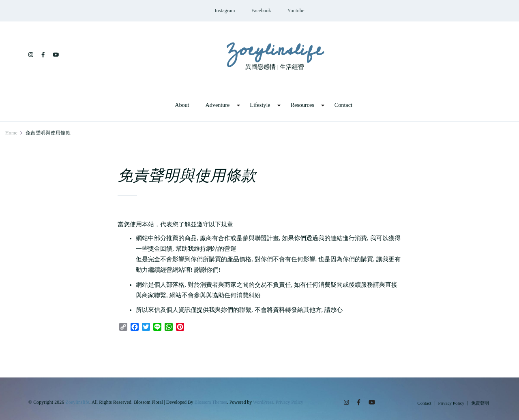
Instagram (225, 11)
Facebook (261, 11)
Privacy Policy (290, 402)
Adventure (218, 105)
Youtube (296, 11)
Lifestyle (260, 105)
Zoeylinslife (275, 50)
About (182, 105)
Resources (302, 105)
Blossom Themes (211, 402)
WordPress (263, 402)
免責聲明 (480, 403)
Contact (343, 105)
